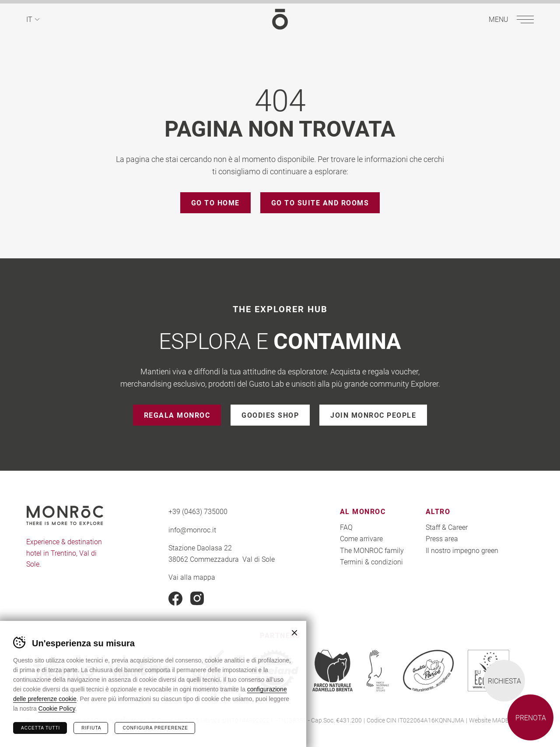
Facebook (175, 599)
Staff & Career (447, 527)
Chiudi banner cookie (294, 633)
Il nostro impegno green (462, 550)
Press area (442, 538)
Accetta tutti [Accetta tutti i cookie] (40, 728)
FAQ (346, 527)
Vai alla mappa (192, 577)
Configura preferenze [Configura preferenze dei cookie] (155, 728)
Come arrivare (361, 538)
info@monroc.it (192, 530)
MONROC (280, 19)
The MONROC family (372, 550)
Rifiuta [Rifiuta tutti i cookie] (91, 728)
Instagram (197, 599)
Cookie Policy (57, 708)
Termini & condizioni (371, 562)
